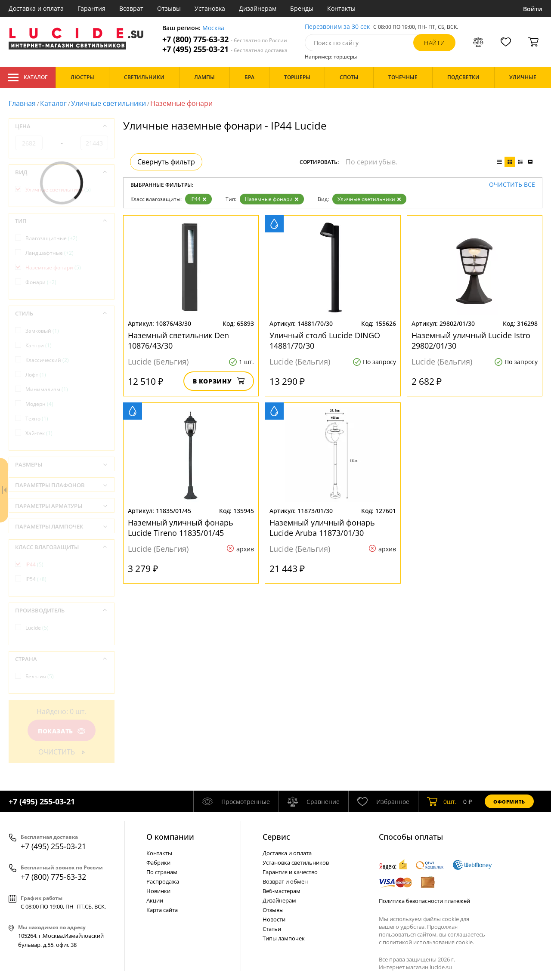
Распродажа (163, 881)
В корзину (219, 381)
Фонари (41, 282)
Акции (155, 900)
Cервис (276, 837)
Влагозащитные (51, 238)
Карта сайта (162, 910)
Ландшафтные (50, 253)
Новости (274, 919)
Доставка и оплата (36, 8)
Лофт (36, 375)
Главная (22, 103)
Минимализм (47, 389)
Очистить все (512, 185)
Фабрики (158, 863)
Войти (533, 9)
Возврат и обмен (285, 881)
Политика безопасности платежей (424, 901)
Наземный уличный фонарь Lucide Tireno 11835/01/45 (181, 528)
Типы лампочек (284, 938)
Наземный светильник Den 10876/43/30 (178, 340)
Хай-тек (39, 433)
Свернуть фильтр (166, 162)
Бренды (302, 8)
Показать (62, 731)
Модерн (39, 404)
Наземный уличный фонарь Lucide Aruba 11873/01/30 (322, 528)
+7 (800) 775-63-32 (225, 39)
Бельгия (40, 676)
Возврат (131, 8)
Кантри (39, 345)
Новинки (158, 891)
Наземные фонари (272, 199)
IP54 (36, 579)
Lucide (37, 628)
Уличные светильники (108, 103)
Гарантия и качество (290, 872)
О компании (170, 837)
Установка (210, 8)
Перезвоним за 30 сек (337, 27)
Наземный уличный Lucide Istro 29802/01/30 (471, 340)
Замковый (42, 331)
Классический (47, 360)
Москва (213, 28)
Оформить (509, 802)
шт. (442, 801)
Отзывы (169, 8)
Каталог (28, 77)
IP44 (198, 199)
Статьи (272, 929)
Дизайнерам (258, 8)
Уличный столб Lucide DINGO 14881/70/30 (325, 340)
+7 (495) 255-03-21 (225, 49)
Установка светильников (296, 863)
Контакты (341, 8)
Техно (37, 419)
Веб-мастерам (282, 891)
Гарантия (91, 8)
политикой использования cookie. (428, 942)
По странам (162, 872)
